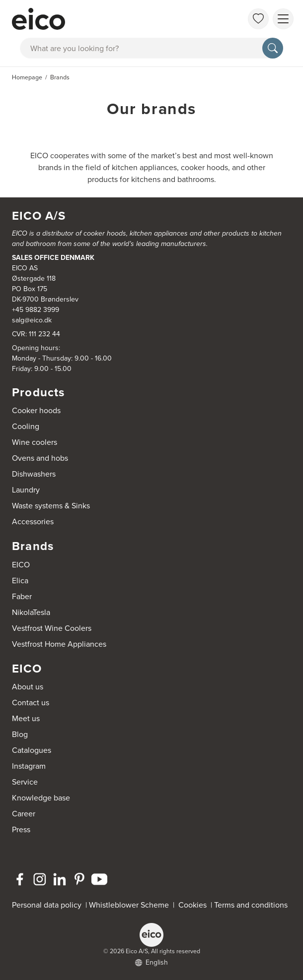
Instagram (29, 766)
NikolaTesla (31, 612)
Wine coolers (35, 442)
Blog (20, 734)
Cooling (26, 426)
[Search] (273, 48)
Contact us (31, 703)
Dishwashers (34, 474)
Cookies (194, 905)
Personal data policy (47, 905)
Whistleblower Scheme (129, 905)
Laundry (26, 490)
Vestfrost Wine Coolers (52, 628)
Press (21, 829)
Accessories (33, 521)
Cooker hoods (36, 410)
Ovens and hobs (40, 458)
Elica (20, 581)
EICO (21, 565)
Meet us (26, 718)
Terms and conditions (251, 905)
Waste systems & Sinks (51, 506)
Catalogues (32, 750)
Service (25, 782)
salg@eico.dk (32, 320)
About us (28, 687)
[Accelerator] (115, 19)
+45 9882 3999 (36, 310)
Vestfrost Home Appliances (59, 644)
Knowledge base (41, 798)
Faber (22, 596)
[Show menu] (283, 19)
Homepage (27, 77)
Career (24, 814)
